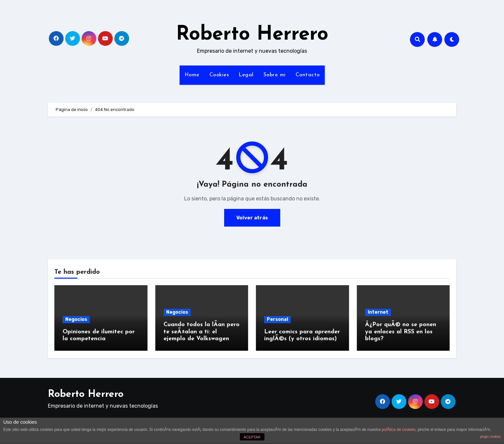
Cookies (219, 75)
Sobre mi (275, 75)
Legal (246, 75)
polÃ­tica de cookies (398, 430)
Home (192, 75)
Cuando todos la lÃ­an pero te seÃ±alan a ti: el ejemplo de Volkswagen (202, 332)
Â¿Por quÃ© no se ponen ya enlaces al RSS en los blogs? (401, 332)
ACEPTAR (252, 437)
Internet (378, 312)
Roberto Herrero (252, 35)
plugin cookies (490, 437)
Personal (277, 319)
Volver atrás (252, 218)
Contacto (308, 75)
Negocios (76, 319)
